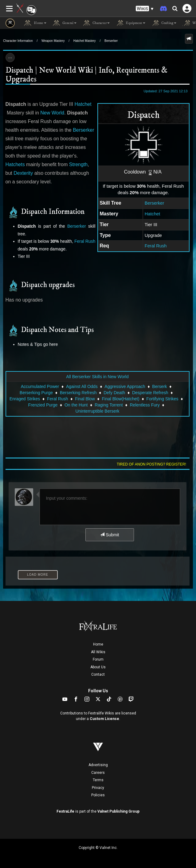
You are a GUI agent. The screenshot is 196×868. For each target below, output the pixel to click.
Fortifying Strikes (162, 399)
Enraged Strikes (25, 399)
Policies (98, 795)
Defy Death (114, 393)
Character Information (18, 41)
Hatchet (153, 214)
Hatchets (15, 164)
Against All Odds (82, 386)
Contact (98, 674)
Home (98, 644)
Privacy (98, 788)
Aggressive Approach (125, 386)
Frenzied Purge (43, 405)
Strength (78, 164)
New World (52, 113)
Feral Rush (156, 246)
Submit (110, 535)
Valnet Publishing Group (118, 811)
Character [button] (96, 23)
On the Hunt (76, 405)
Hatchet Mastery (85, 41)
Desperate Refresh (150, 393)
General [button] (65, 23)
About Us (98, 667)
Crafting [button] (164, 23)
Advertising (98, 765)
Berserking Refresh (78, 393)
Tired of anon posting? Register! (151, 464)
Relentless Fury (145, 405)
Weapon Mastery (53, 41)
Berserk (159, 386)
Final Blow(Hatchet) (120, 399)
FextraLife (65, 811)
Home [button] (35, 23)
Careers (98, 773)
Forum (98, 659)
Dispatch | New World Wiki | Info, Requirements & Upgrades (86, 75)
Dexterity (23, 173)
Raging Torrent (109, 405)
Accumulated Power (40, 386)
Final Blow (85, 399)
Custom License (104, 719)
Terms (98, 780)
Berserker (111, 41)
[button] (145, 9)
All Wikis (98, 652)
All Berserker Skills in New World (97, 377)
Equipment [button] (131, 23)
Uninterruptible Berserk (97, 411)
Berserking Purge (36, 393)
